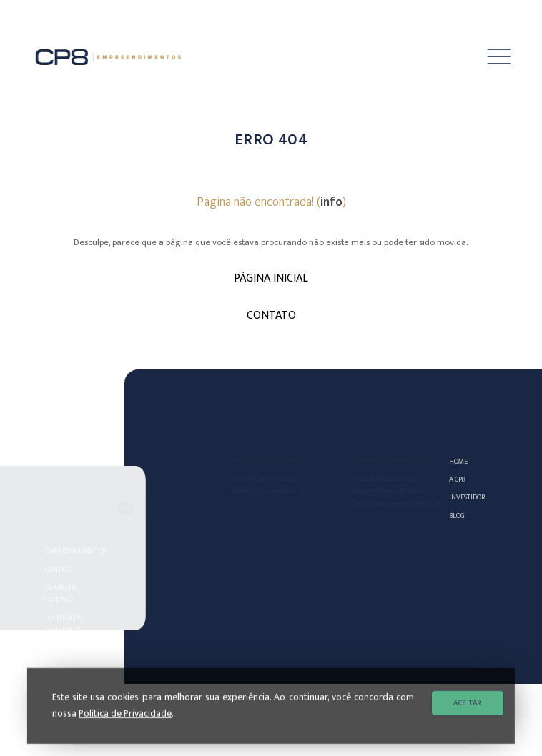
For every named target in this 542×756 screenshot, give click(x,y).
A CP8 (459, 479)
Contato (61, 569)
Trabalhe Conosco (64, 593)
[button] (489, 57)
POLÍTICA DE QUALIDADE (66, 624)
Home (460, 461)
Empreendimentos (75, 551)
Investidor (463, 497)
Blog (458, 516)
